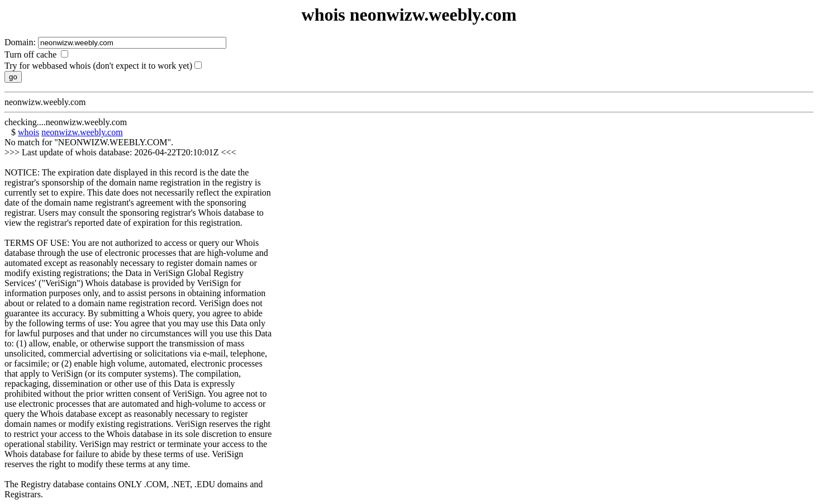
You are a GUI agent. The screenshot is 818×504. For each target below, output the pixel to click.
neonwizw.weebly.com (82, 132)
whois (28, 132)
